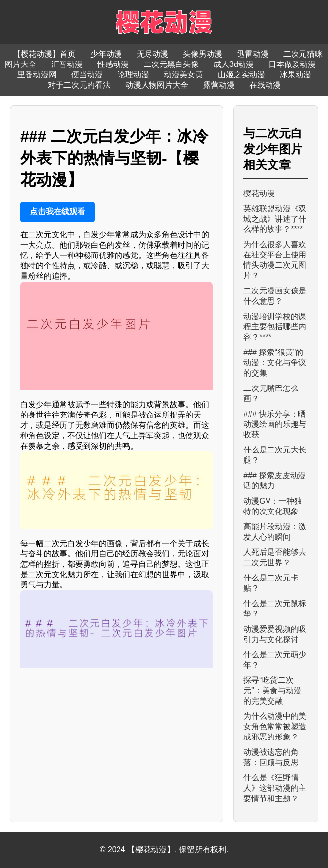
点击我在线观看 (58, 211)
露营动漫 (219, 85)
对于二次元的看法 (79, 85)
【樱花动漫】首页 (44, 54)
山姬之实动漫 (241, 75)
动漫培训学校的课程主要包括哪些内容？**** (275, 327)
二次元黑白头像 (171, 64)
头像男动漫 (203, 54)
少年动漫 (106, 54)
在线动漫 (265, 85)
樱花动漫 (259, 193)
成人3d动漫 (234, 64)
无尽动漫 (152, 54)
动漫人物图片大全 (157, 85)
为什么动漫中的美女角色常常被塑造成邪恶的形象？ (275, 726)
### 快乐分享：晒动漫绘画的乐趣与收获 (275, 424)
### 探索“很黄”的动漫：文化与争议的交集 (275, 363)
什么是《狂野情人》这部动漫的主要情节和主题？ (275, 788)
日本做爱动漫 (292, 64)
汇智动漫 (67, 64)
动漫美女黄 (183, 75)
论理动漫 (133, 75)
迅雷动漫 (253, 54)
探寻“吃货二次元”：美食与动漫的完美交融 (272, 691)
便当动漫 (87, 75)
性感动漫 (113, 64)
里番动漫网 (37, 75)
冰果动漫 (296, 75)
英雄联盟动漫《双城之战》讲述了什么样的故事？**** (275, 219)
